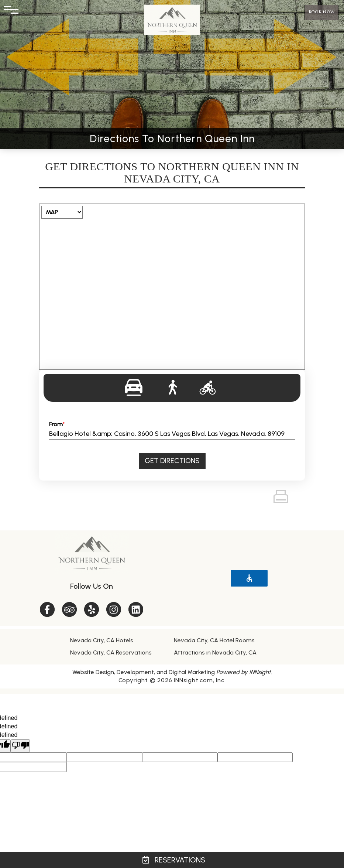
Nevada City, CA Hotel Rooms (214, 640)
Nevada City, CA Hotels (102, 640)
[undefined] (20, 746)
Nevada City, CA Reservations (111, 652)
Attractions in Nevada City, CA (215, 652)
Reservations (174, 860)
